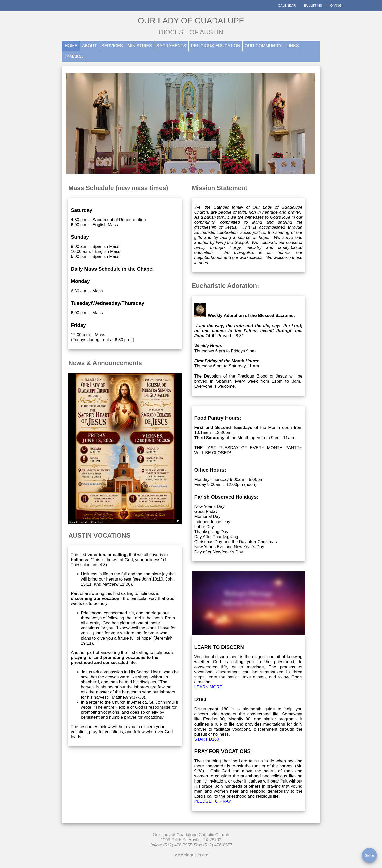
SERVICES (112, 46)
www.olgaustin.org (191, 855)
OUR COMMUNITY (263, 46)
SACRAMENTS (171, 46)
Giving (370, 856)
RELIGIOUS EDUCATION (215, 46)
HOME (71, 46)
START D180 (207, 739)
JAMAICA (74, 57)
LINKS (293, 46)
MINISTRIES (140, 46)
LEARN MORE (208, 687)
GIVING (336, 5)
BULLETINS (313, 5)
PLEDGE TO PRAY (213, 801)
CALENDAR (287, 5)
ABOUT (90, 46)
